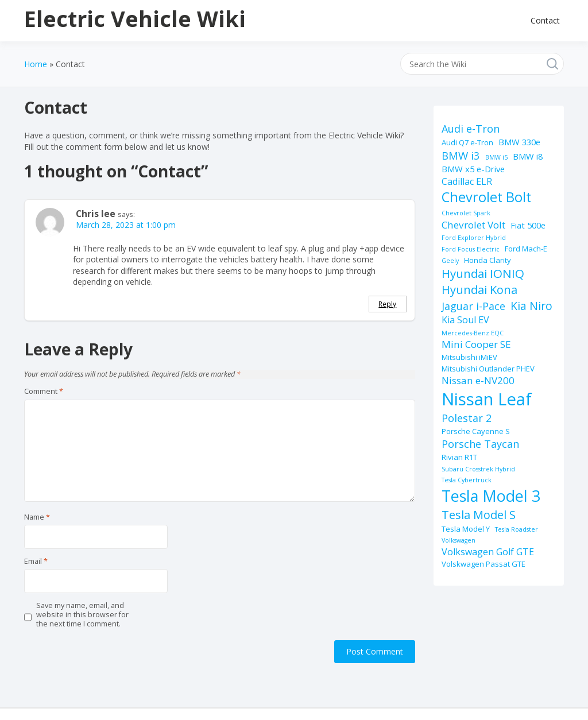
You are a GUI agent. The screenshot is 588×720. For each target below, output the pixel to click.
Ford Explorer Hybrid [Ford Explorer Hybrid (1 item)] (474, 238)
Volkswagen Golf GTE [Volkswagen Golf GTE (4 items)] (488, 552)
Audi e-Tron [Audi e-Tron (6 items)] (471, 129)
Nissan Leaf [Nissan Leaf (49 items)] (487, 399)
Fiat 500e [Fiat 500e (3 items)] (528, 225)
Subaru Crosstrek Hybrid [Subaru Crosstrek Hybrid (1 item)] (478, 469)
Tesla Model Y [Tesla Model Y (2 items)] (466, 529)
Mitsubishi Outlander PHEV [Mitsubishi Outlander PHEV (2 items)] (488, 369)
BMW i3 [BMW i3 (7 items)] (461, 155)
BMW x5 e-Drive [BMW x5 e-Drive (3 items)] (473, 169)
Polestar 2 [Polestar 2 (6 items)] (467, 418)
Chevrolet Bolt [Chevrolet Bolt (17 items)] (486, 197)
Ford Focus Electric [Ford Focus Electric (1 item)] (471, 249)
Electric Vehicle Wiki (135, 18)
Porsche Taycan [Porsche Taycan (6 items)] (480, 444)
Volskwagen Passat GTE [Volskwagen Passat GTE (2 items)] (483, 564)
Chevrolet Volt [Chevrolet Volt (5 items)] (473, 225)
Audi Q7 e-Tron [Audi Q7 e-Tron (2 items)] (467, 142)
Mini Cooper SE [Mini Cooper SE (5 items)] (476, 344)
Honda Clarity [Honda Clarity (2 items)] (488, 260)
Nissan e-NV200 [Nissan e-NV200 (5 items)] (478, 380)
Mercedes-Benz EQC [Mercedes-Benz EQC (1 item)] (473, 333)
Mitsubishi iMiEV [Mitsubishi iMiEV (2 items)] (469, 357)
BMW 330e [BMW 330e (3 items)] (519, 142)
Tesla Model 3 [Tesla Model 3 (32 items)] (491, 496)
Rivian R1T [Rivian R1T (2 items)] (459, 457)
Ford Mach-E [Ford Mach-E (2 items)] (526, 249)
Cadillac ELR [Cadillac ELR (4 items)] (467, 181)
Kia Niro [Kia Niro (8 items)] (531, 306)
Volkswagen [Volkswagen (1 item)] (459, 540)
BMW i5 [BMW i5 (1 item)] (496, 157)
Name (37, 517)
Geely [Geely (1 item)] (450, 261)
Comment (44, 392)
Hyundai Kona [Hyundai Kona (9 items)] (479, 290)
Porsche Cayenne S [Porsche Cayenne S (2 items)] (476, 431)
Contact (545, 20)
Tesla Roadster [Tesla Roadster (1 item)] (517, 529)
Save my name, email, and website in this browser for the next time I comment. (82, 615)
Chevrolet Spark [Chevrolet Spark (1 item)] (466, 213)
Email (36, 562)
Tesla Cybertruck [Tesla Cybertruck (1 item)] (467, 480)
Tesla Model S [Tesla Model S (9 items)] (479, 515)
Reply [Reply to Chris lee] (387, 304)
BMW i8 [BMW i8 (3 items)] (528, 156)
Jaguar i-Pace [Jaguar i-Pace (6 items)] (473, 306)
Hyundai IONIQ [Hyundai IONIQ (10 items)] (483, 273)
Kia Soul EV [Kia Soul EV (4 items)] (465, 320)
